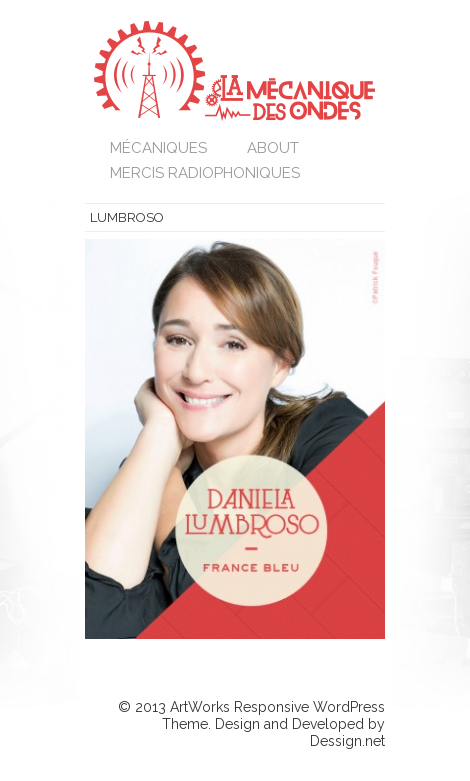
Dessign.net (347, 741)
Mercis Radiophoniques (205, 173)
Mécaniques (158, 148)
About (273, 148)
